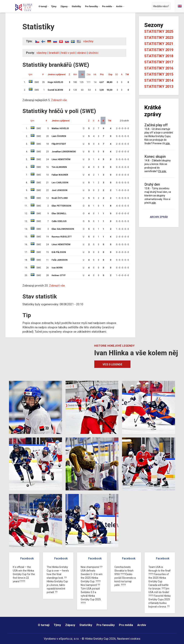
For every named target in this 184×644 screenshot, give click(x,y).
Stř (82, 74)
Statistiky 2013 (159, 87)
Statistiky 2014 (159, 80)
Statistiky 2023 (159, 38)
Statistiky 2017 (159, 62)
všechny (88, 41)
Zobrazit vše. (59, 100)
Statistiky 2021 (159, 44)
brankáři (54, 53)
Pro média (126, 625)
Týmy (57, 625)
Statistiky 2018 (159, 56)
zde (168, 143)
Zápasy (70, 625)
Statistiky (86, 625)
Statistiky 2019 (159, 50)
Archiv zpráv (159, 217)
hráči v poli (68, 53)
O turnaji (44, 625)
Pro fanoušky (106, 625)
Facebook (27, 558)
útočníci (93, 53)
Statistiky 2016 (159, 68)
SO (117, 74)
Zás (89, 74)
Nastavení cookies (129, 639)
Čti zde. (162, 171)
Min (75, 74)
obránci (82, 53)
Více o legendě (112, 364)
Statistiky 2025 (159, 31)
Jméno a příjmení (57, 74)
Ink (95, 74)
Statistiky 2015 (159, 74)
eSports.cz (66, 639)
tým (30, 74)
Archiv (142, 625)
